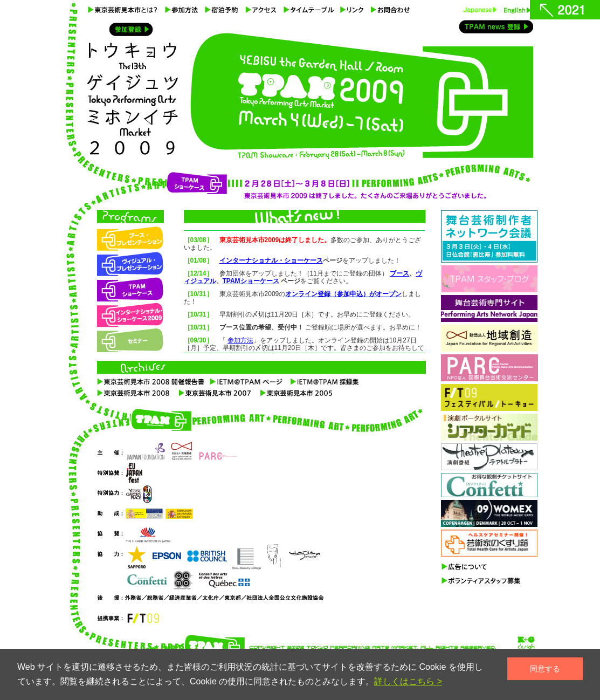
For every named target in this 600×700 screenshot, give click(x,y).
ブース (399, 273)
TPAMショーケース (251, 281)
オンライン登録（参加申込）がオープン (343, 294)
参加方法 (240, 340)
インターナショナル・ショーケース (271, 260)
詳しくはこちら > (408, 681)
